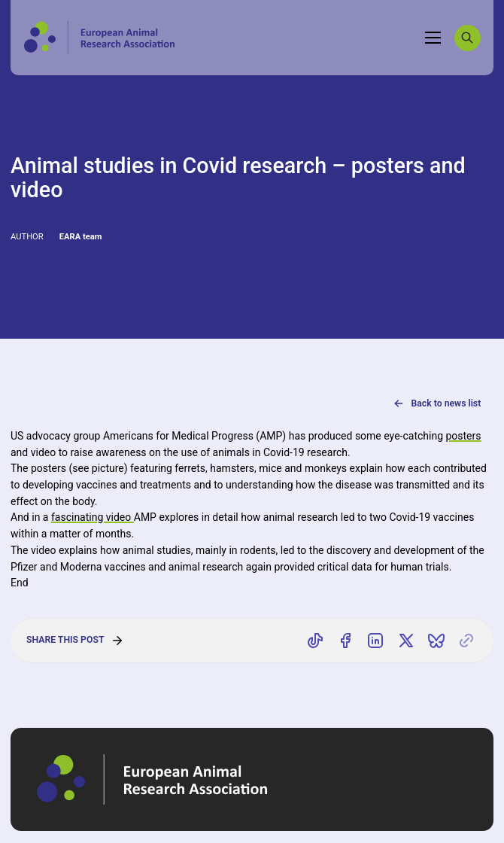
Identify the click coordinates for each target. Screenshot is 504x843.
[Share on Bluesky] (436, 641)
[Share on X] (406, 641)
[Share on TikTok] (315, 641)
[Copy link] (466, 641)
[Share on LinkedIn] (376, 641)
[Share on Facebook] (345, 641)
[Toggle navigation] (433, 38)
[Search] (468, 38)
